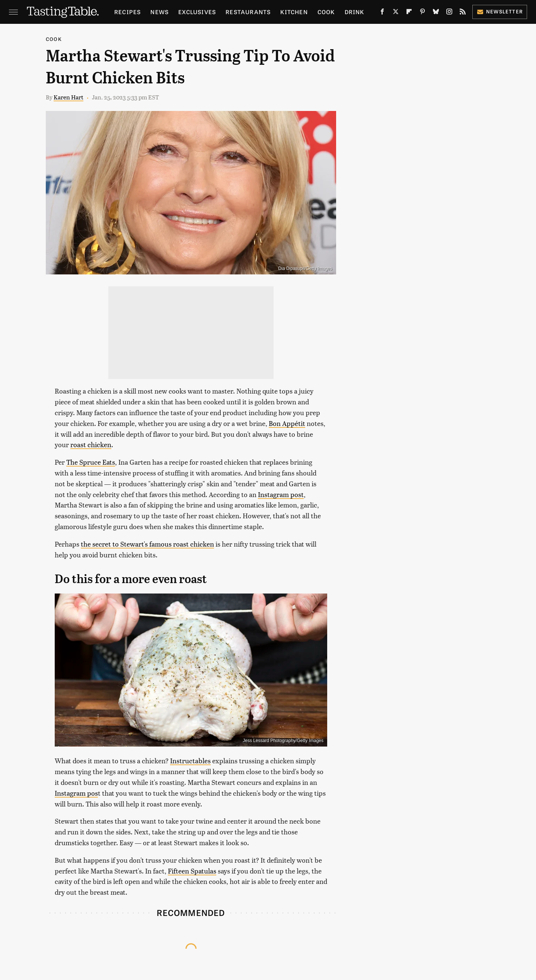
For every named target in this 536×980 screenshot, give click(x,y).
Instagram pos (76, 793)
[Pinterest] (422, 13)
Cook (326, 12)
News (159, 12)
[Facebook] (382, 13)
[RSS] (463, 13)
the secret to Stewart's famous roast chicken (147, 544)
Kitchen (294, 12)
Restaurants (248, 12)
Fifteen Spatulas (192, 871)
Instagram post (281, 494)
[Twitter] (396, 13)
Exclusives (197, 12)
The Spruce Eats (91, 462)
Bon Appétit (287, 423)
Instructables (190, 761)
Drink (355, 12)
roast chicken (91, 444)
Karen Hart (68, 97)
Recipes (127, 12)
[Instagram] (449, 13)
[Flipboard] (409, 13)
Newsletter (500, 11)
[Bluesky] (436, 13)
